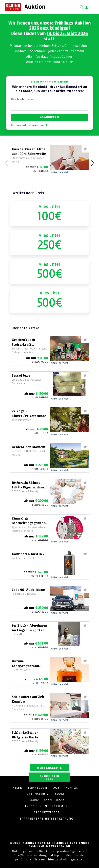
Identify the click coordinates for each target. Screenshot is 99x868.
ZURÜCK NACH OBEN (49, 777)
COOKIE (61, 794)
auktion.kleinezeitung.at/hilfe (49, 62)
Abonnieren (49, 117)
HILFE (17, 788)
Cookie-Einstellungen (47, 800)
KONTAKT (73, 788)
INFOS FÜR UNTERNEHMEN (47, 806)
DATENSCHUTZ (38, 794)
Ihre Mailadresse (22, 99)
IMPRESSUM (38, 788)
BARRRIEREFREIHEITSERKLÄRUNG (47, 819)
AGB (56, 788)
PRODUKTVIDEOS (47, 812)
